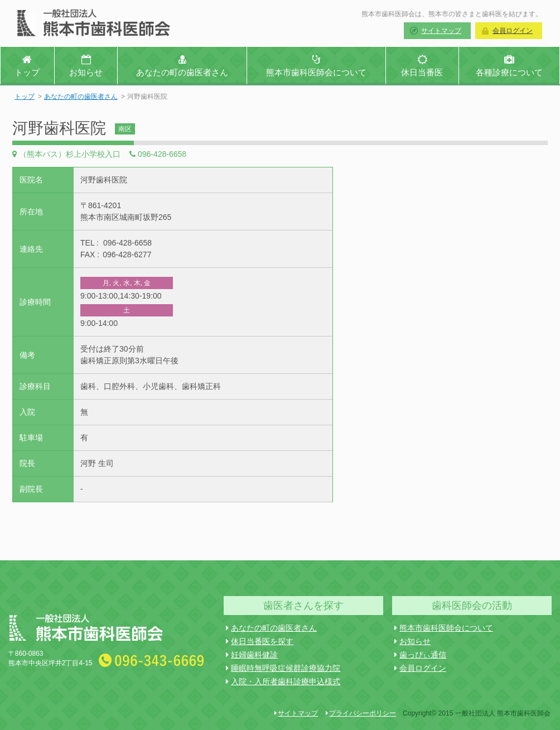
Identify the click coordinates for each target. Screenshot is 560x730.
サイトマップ (441, 31)
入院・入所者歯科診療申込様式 (283, 681)
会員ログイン (513, 31)
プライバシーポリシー (361, 713)
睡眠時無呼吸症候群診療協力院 (283, 668)
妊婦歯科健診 (252, 655)
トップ (25, 97)
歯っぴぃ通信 (420, 655)
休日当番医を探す (260, 641)
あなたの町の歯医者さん (81, 97)
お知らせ (412, 641)
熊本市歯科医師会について (444, 628)
